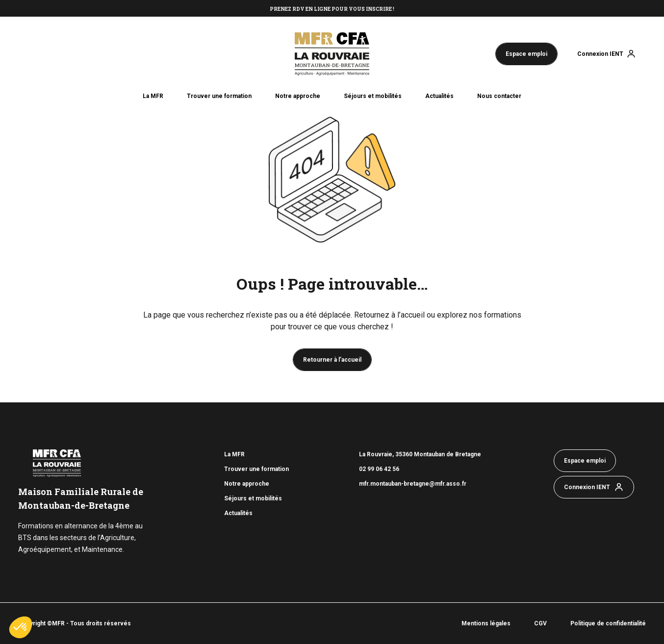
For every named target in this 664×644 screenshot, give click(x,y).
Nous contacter (499, 96)
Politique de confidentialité (608, 623)
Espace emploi (526, 54)
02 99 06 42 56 (380, 469)
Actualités (439, 96)
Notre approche (298, 96)
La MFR (153, 96)
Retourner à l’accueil (332, 360)
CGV (540, 623)
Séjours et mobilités (373, 96)
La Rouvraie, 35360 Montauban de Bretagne (420, 454)
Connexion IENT (600, 54)
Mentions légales (486, 623)
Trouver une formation (219, 96)
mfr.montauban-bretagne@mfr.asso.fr (413, 484)
